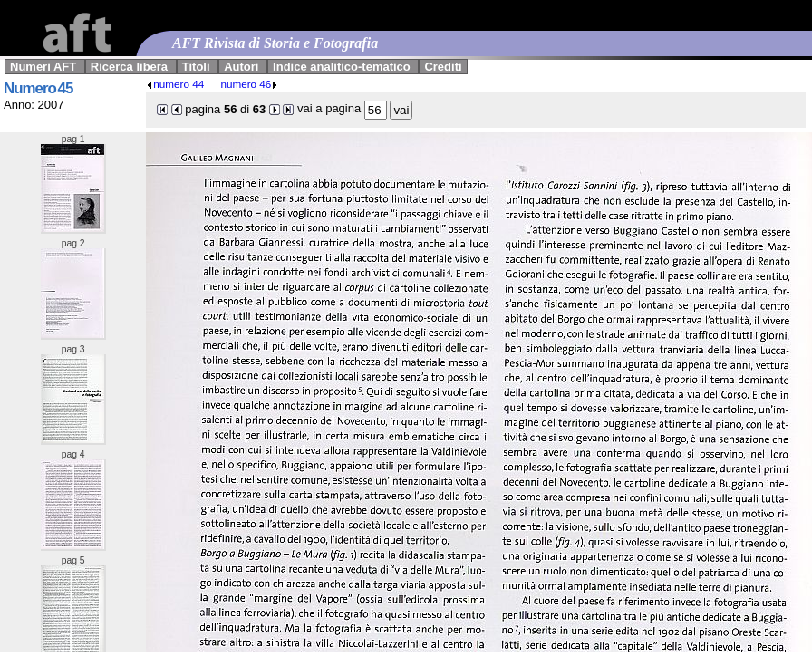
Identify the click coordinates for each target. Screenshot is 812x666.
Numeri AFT (43, 67)
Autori (241, 67)
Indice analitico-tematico (342, 67)
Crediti (443, 67)
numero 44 (175, 84)
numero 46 (249, 84)
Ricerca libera (129, 67)
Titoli (196, 67)
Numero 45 (38, 88)
